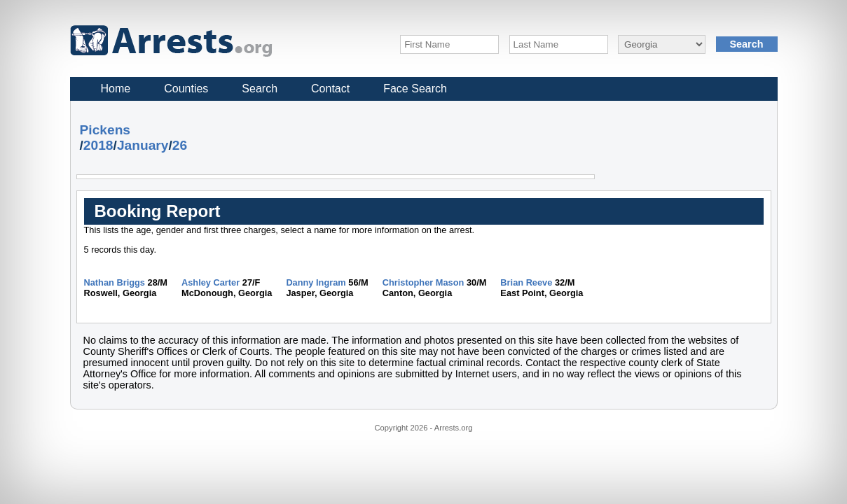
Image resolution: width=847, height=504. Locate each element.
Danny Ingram (316, 282)
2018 (98, 145)
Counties (186, 89)
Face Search (415, 89)
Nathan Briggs (115, 282)
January (143, 145)
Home (116, 89)
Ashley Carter (211, 282)
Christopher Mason (423, 282)
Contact (330, 89)
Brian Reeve (526, 282)
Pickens (105, 130)
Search (260, 89)
